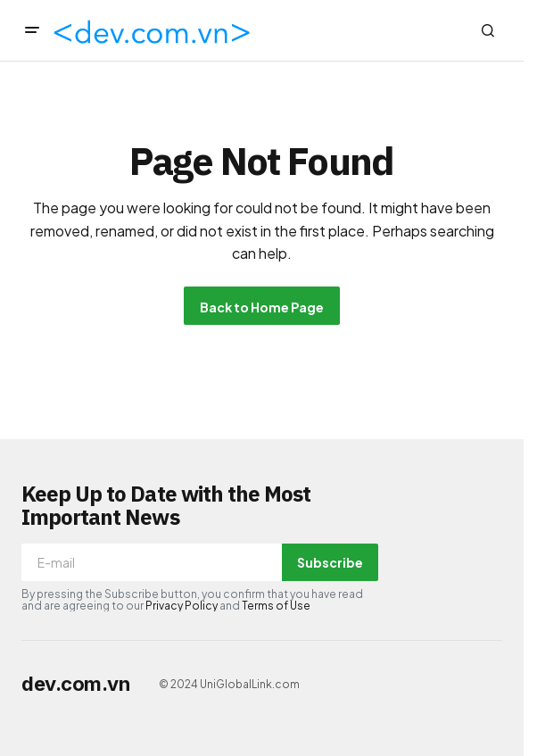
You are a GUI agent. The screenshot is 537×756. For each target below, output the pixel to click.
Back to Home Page (262, 307)
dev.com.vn (76, 684)
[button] (32, 30)
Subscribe (330, 562)
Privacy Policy (182, 606)
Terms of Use (276, 606)
